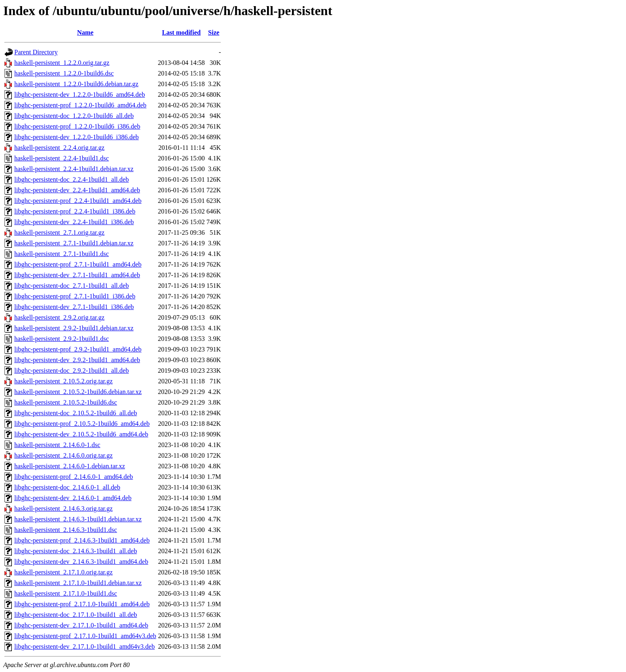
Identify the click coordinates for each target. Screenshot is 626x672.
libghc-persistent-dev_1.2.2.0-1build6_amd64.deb (80, 95)
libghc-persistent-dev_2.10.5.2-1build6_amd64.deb (81, 434)
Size (214, 32)
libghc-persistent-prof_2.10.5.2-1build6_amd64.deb (82, 424)
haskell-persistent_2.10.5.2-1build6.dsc (66, 402)
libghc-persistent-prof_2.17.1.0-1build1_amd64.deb (82, 604)
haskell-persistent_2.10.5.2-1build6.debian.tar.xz (78, 392)
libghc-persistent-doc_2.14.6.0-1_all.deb (67, 487)
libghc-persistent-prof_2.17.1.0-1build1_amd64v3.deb (85, 636)
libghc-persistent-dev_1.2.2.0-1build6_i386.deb (77, 137)
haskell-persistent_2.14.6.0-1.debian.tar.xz (70, 466)
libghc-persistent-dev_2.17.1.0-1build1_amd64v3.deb (85, 646)
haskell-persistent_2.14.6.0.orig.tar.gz (63, 455)
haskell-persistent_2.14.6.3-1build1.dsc (66, 530)
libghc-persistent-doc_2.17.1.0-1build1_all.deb (76, 615)
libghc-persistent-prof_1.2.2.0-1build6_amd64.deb (80, 105)
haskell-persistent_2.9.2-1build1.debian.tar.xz (74, 328)
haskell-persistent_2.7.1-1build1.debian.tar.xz (74, 243)
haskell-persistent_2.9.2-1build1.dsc (62, 339)
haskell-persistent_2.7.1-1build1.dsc (62, 254)
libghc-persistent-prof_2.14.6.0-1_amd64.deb (74, 477)
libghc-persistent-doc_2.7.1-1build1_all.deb (71, 286)
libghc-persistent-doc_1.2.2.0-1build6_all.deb (74, 116)
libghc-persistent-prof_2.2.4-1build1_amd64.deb (78, 201)
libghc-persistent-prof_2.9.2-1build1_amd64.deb (78, 349)
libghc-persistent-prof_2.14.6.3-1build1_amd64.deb (82, 540)
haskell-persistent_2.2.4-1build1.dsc (62, 158)
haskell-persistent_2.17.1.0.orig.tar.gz (63, 572)
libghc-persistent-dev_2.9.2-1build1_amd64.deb (77, 360)
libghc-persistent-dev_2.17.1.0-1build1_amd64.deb (81, 625)
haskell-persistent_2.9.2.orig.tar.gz (59, 317)
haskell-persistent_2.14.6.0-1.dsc (57, 445)
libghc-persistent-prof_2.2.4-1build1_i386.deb (75, 211)
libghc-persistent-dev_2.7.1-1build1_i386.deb (74, 307)
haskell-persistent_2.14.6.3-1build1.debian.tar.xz (78, 519)
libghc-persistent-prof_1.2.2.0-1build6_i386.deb (77, 126)
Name (85, 32)
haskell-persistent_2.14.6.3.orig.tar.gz (63, 508)
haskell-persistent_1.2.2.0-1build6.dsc (64, 73)
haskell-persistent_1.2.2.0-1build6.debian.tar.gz (76, 84)
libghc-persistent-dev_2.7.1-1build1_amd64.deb (77, 275)
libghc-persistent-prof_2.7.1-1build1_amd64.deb (78, 264)
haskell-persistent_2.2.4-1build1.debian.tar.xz (74, 169)
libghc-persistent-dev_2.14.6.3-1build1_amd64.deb (81, 562)
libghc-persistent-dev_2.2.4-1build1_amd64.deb (77, 190)
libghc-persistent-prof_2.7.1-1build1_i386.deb (75, 296)
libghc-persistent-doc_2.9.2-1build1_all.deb (71, 370)
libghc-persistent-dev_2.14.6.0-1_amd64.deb (73, 498)
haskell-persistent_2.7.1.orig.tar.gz (59, 233)
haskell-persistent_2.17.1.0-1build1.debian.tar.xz (78, 583)
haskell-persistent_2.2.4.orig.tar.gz (59, 148)
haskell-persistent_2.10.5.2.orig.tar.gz (63, 381)
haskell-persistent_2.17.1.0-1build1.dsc (66, 593)
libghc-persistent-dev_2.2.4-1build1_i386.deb (74, 222)
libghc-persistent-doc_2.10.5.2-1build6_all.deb (76, 413)
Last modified (182, 32)
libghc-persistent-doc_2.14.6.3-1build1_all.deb (76, 551)
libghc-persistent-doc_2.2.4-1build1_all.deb (71, 179)
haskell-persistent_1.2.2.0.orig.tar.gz (62, 63)
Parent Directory (36, 52)
